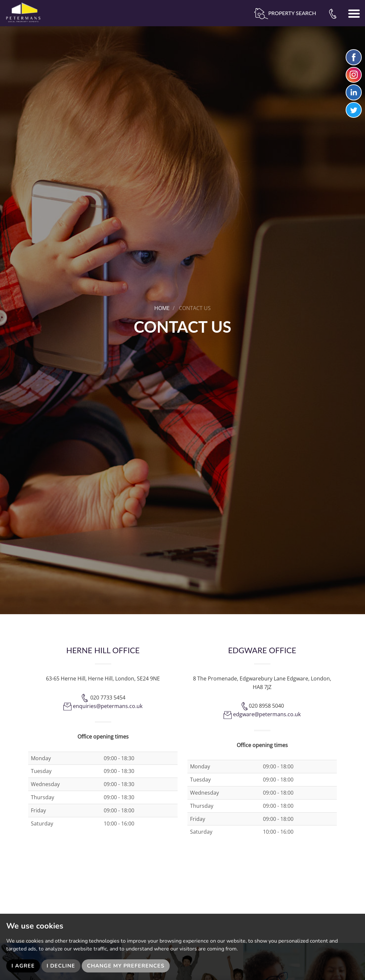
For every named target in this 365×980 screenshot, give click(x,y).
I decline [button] (61, 966)
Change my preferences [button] (126, 966)
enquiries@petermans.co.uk (108, 706)
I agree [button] (23, 966)
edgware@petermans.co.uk (267, 714)
